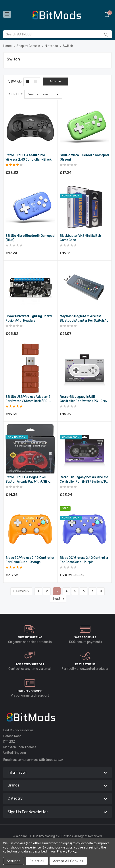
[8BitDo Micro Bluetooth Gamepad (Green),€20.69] (84, 127)
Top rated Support (30, 664)
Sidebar (56, 81)
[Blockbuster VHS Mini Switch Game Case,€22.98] (84, 207)
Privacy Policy (66, 851)
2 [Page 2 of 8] (47, 591)
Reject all (37, 861)
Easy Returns (85, 664)
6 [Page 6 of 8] (84, 591)
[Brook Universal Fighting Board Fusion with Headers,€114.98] (30, 288)
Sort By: (16, 94)
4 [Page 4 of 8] (66, 591)
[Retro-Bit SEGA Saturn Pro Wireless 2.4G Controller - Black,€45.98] (30, 127)
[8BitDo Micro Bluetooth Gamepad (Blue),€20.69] (30, 207)
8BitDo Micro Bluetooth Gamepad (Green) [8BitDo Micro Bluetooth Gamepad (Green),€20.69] (84, 157)
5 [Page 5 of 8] (75, 591)
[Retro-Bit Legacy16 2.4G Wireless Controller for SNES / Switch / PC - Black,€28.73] (84, 449)
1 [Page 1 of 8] (38, 591)
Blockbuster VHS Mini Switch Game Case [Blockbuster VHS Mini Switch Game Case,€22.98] (80, 238)
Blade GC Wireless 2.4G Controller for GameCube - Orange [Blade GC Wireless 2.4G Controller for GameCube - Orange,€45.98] (30, 560)
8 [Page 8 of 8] (101, 591)
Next (58, 599)
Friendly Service (30, 691)
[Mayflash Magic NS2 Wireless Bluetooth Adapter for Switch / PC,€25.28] (84, 288)
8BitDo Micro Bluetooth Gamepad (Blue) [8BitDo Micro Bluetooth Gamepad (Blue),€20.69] (30, 238)
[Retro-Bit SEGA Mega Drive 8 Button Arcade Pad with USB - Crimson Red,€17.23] (30, 449)
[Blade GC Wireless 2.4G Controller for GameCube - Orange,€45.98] (30, 529)
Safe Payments (85, 637)
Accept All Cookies (68, 861)
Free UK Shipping (30, 637)
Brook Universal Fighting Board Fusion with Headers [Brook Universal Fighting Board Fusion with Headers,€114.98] (29, 318)
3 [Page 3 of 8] (57, 591)
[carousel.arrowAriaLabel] (30, 629)
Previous (21, 591)
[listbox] (43, 94)
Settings (14, 861)
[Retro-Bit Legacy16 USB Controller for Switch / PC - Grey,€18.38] (84, 368)
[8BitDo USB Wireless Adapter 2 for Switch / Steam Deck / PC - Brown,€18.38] (30, 368)
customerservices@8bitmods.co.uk (38, 760)
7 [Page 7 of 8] (92, 591)
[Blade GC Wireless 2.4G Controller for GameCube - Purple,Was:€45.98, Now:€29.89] (84, 529)
